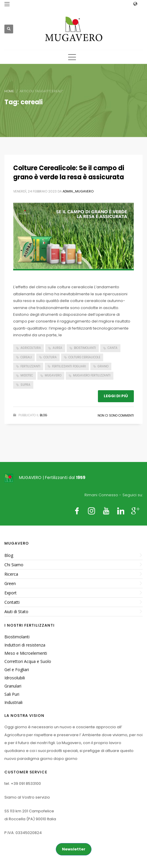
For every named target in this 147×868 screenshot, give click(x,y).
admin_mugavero (78, 191)
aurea (57, 348)
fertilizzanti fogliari (69, 366)
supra (25, 385)
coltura (50, 357)
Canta (113, 348)
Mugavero (53, 375)
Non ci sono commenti (116, 416)
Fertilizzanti (30, 366)
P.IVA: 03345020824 (23, 833)
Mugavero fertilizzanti (92, 375)
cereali (26, 357)
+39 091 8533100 (26, 783)
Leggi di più (116, 396)
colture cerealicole (84, 357)
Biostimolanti (85, 348)
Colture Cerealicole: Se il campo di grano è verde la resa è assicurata (69, 173)
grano (103, 366)
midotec (27, 375)
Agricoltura (31, 348)
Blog (44, 415)
